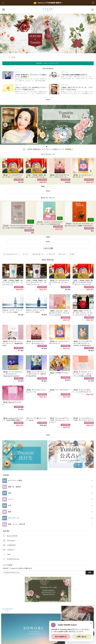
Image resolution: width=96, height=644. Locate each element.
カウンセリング (14, 481)
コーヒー (11, 462)
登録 (90, 535)
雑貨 (10, 474)
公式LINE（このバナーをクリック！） (48, 63)
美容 (10, 456)
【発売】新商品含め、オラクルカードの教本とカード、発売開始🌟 (48, 149)
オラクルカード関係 (15, 443)
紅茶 (10, 468)
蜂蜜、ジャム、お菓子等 (17, 487)
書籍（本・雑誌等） (15, 449)
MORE (48, 100)
